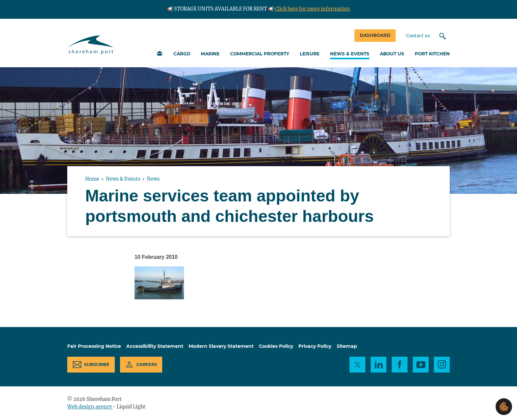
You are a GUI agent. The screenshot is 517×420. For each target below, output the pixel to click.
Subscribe (97, 364)
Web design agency (90, 407)
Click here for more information (313, 9)
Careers (147, 364)
